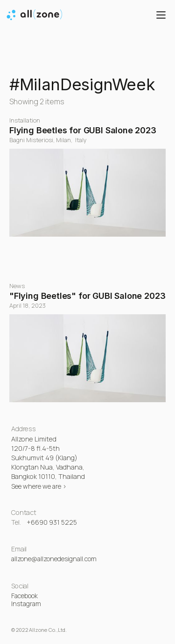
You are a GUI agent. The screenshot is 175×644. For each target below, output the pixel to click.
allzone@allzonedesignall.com (54, 559)
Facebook (24, 596)
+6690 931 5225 (52, 522)
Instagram (26, 604)
